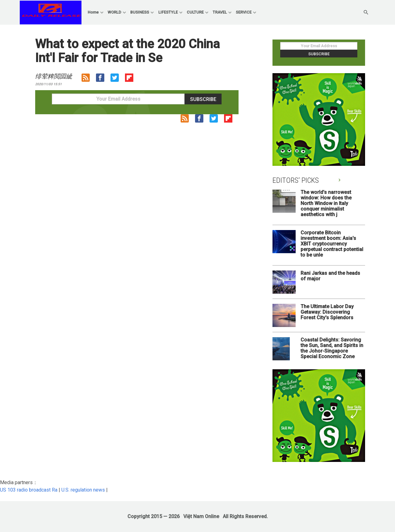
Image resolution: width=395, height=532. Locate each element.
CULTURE (195, 12)
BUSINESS (140, 12)
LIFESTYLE (168, 12)
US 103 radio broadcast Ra (29, 490)
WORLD (114, 12)
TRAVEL (220, 12)
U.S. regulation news (83, 490)
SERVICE (244, 12)
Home (93, 12)
